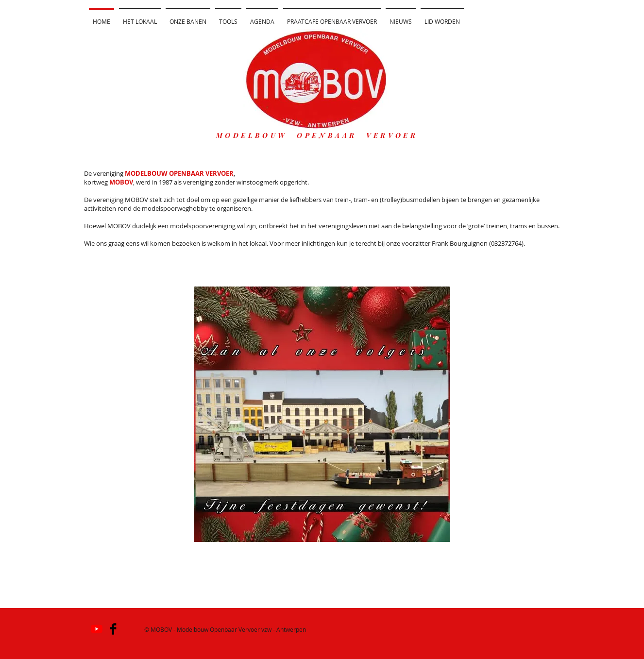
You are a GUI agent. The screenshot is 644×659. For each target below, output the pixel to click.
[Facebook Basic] (113, 629)
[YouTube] (97, 629)
